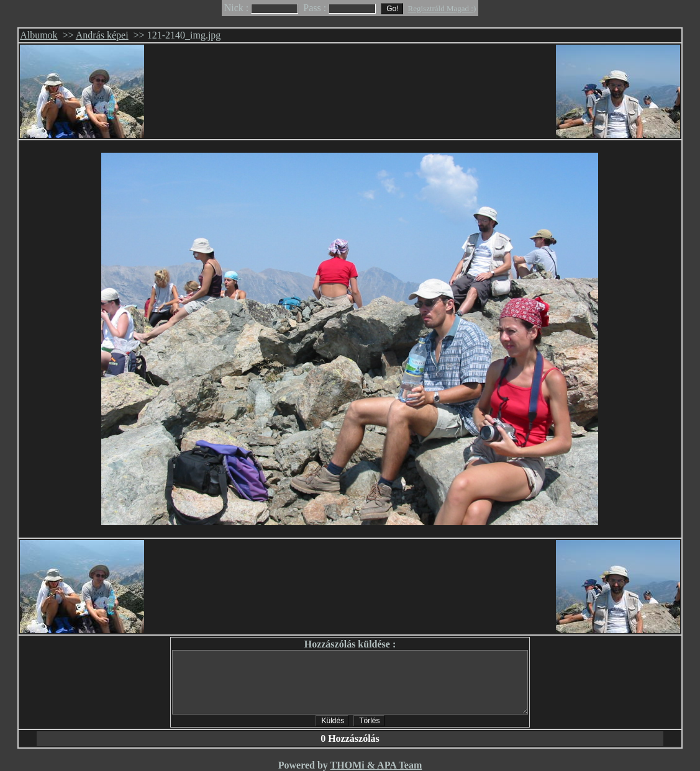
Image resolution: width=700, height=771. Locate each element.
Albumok (39, 35)
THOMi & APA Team (376, 765)
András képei (102, 35)
